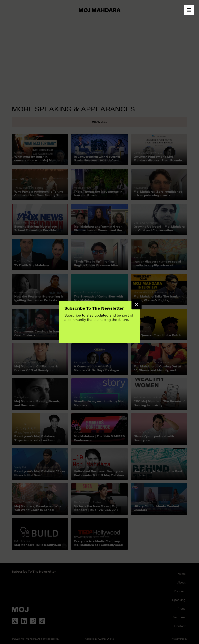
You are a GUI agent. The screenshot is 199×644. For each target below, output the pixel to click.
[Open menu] (189, 10)
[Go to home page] (100, 10)
